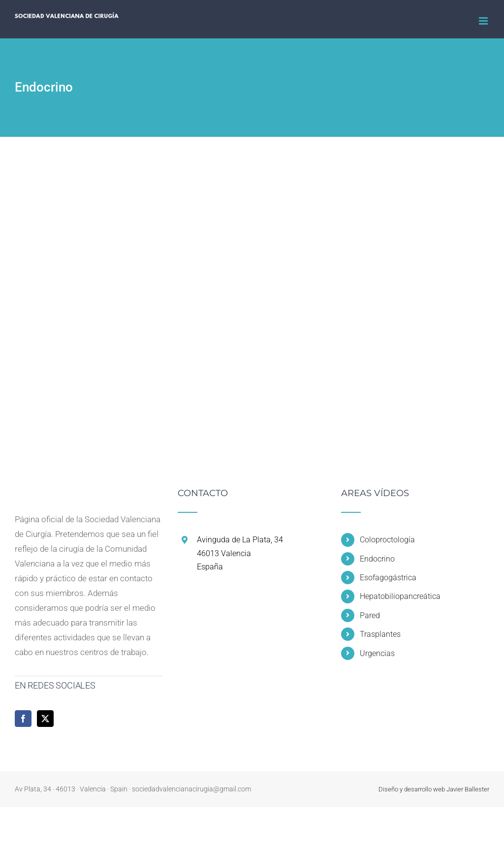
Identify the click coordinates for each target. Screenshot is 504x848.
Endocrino (377, 559)
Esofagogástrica (388, 578)
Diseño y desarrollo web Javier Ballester (434, 789)
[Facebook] (23, 719)
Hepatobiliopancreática (400, 596)
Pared (370, 615)
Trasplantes (380, 634)
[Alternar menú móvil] (484, 21)
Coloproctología (387, 540)
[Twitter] (45, 719)
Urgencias (377, 653)
